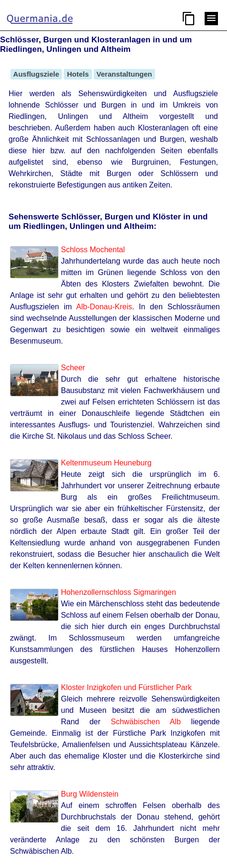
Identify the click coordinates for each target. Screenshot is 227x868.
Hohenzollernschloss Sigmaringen (118, 592)
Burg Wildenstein (90, 794)
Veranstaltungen (124, 74)
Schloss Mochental (93, 250)
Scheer (73, 368)
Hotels (78, 74)
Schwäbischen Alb (146, 722)
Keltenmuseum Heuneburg (106, 463)
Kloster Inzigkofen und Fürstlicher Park (126, 687)
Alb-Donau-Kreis (104, 307)
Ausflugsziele (36, 74)
